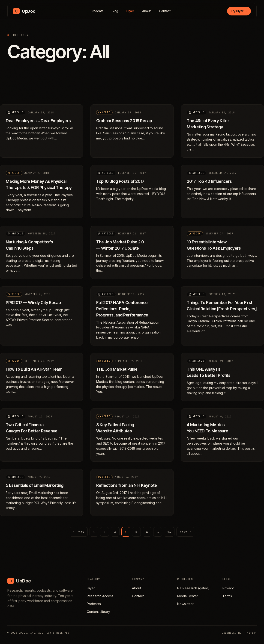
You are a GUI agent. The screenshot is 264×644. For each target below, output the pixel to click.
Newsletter (185, 604)
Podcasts (94, 604)
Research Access (100, 596)
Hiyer (130, 11)
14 (169, 532)
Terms (227, 596)
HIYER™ (252, 633)
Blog (115, 11)
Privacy (228, 588)
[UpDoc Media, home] (24, 11)
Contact (165, 11)
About (146, 11)
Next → (185, 532)
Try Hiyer (239, 11)
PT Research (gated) (193, 588)
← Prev (79, 532)
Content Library (98, 612)
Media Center (188, 596)
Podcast (98, 11)
